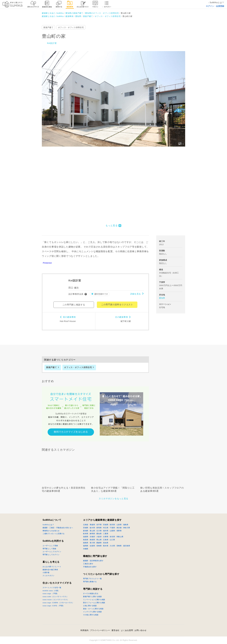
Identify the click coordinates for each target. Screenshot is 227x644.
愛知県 (162, 298)
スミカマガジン (48, 576)
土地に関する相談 (90, 606)
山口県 (112, 540)
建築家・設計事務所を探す (93, 561)
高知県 (106, 543)
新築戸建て (48, 27)
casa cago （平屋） (51, 594)
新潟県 (86, 531)
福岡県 (86, 546)
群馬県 (99, 528)
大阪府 (99, 537)
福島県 (126, 525)
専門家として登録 (49, 549)
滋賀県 (86, 537)
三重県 (106, 534)
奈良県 (112, 537)
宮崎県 (119, 546)
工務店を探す (88, 564)
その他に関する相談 (91, 615)
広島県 (106, 540)
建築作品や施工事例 (50, 570)
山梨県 (112, 531)
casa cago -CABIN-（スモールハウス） (58, 603)
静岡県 (92, 534)
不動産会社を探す (90, 567)
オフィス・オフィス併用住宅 (71, 27)
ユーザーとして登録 (50, 546)
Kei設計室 (52, 43)
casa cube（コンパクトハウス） (55, 597)
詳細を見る (136, 294)
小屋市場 (46, 573)
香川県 (92, 543)
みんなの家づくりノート (52, 567)
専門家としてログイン (51, 555)
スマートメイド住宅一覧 (52, 588)
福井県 (106, 531)
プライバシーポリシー (100, 630)
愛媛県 (99, 543)
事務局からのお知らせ (51, 531)
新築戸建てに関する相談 (92, 597)
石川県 (99, 531)
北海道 (86, 525)
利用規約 (84, 630)
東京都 (119, 528)
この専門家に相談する (74, 305)
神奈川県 (127, 528)
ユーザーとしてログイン (52, 552)
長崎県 (99, 546)
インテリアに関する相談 (92, 612)
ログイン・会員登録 (215, 6)
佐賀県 (92, 546)
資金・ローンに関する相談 (93, 609)
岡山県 (99, 540)
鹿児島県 (127, 546)
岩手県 (99, 525)
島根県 (92, 540)
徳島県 (86, 543)
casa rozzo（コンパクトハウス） (56, 600)
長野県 (119, 531)
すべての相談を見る (91, 594)
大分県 (112, 546)
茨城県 (86, 528)
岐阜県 (86, 534)
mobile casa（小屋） (51, 591)
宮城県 (106, 525)
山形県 (119, 525)
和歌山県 (120, 537)
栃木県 (92, 528)
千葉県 (112, 528)
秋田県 (112, 525)
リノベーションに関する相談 (94, 600)
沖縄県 (86, 549)
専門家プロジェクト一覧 (92, 579)
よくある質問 (127, 630)
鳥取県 (86, 540)
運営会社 (115, 630)
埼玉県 (106, 528)
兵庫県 (106, 537)
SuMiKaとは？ (48, 525)
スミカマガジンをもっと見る (113, 499)
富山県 (92, 531)
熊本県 (106, 546)
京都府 (92, 537)
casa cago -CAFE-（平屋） (54, 606)
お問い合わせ (140, 630)
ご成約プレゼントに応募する (54, 534)
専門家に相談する (93, 589)
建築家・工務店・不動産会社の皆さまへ (58, 528)
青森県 (92, 525)
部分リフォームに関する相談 (94, 603)
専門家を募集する (90, 582)
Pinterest (47, 263)
